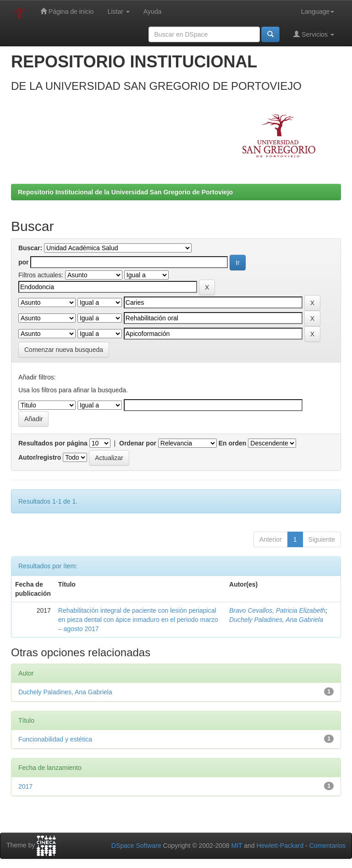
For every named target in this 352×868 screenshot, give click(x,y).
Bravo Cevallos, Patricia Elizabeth (277, 610)
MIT (236, 846)
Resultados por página (53, 443)
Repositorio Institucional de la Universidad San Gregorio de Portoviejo (125, 192)
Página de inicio (67, 11)
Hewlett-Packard (280, 846)
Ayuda (152, 11)
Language (318, 11)
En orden (233, 443)
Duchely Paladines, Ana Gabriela (276, 620)
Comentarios (327, 846)
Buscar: (30, 248)
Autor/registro (40, 457)
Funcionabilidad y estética (55, 739)
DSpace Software (136, 846)
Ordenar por (138, 443)
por (24, 262)
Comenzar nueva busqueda (64, 350)
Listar (119, 11)
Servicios (314, 34)
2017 (25, 786)
